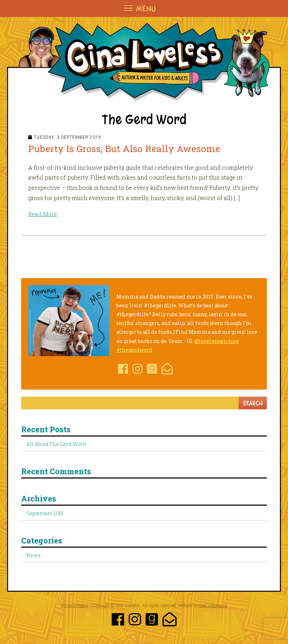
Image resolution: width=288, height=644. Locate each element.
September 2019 (45, 513)
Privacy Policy (75, 605)
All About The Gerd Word (56, 444)
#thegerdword (134, 350)
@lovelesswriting (216, 341)
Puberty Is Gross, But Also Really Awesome (128, 148)
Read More (43, 214)
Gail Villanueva (213, 605)
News (33, 555)
